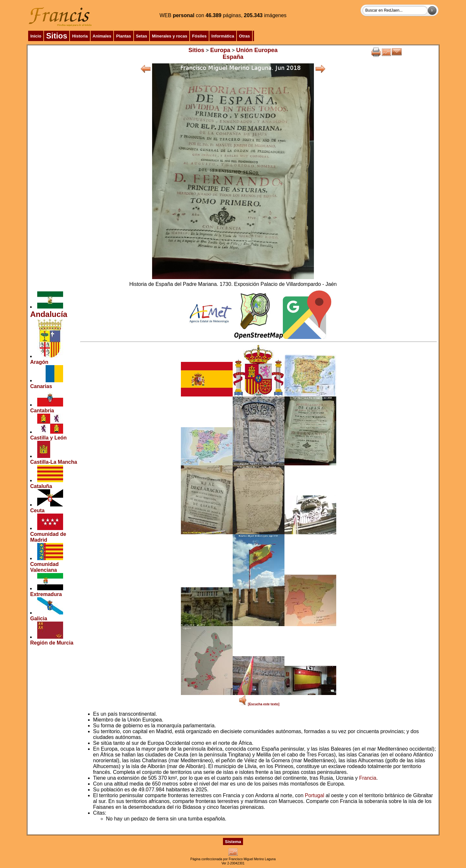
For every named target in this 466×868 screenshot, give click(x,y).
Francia (368, 778)
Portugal (315, 795)
